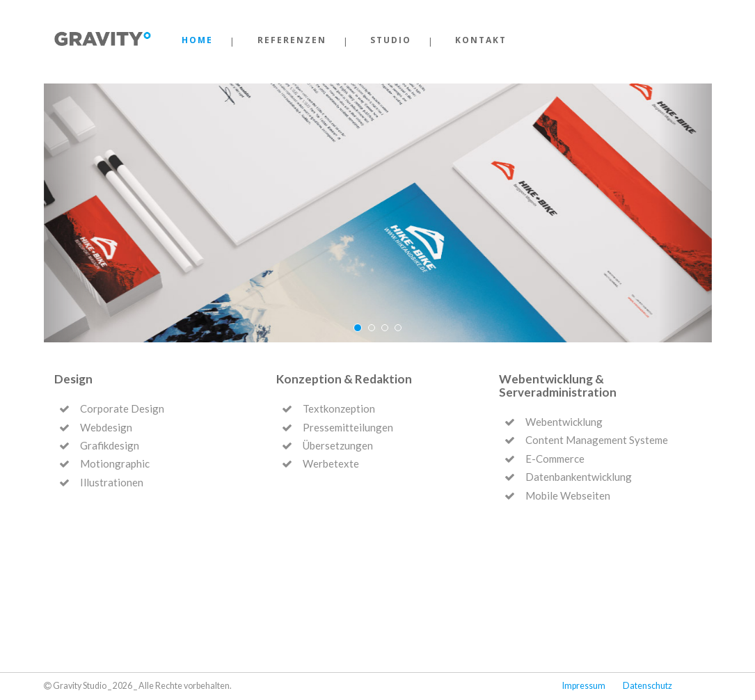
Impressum (584, 686)
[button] (71, 213)
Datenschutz (647, 686)
